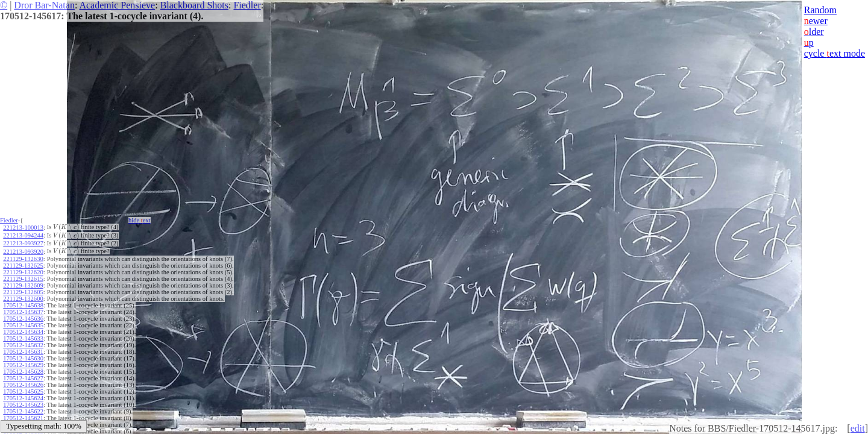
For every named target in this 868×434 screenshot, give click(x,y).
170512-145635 (23, 325)
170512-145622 (23, 411)
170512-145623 (23, 405)
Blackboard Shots (194, 5)
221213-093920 (23, 252)
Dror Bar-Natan (44, 5)
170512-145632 (23, 345)
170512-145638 (23, 305)
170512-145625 (23, 392)
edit (858, 428)
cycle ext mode (835, 53)
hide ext (140, 220)
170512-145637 (23, 312)
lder (814, 32)
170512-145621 (23, 418)
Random (820, 10)
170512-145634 (23, 332)
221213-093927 (23, 243)
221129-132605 (23, 292)
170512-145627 (23, 378)
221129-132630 (23, 259)
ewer (816, 21)
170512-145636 (23, 319)
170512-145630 (23, 358)
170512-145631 (23, 352)
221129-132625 (23, 266)
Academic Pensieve (117, 5)
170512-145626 (23, 385)
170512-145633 (23, 338)
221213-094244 (23, 235)
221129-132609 (23, 285)
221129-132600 (23, 299)
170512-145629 (23, 365)
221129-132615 (23, 279)
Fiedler (247, 5)
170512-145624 (23, 398)
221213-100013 (23, 228)
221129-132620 (23, 272)
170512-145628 (23, 372)
